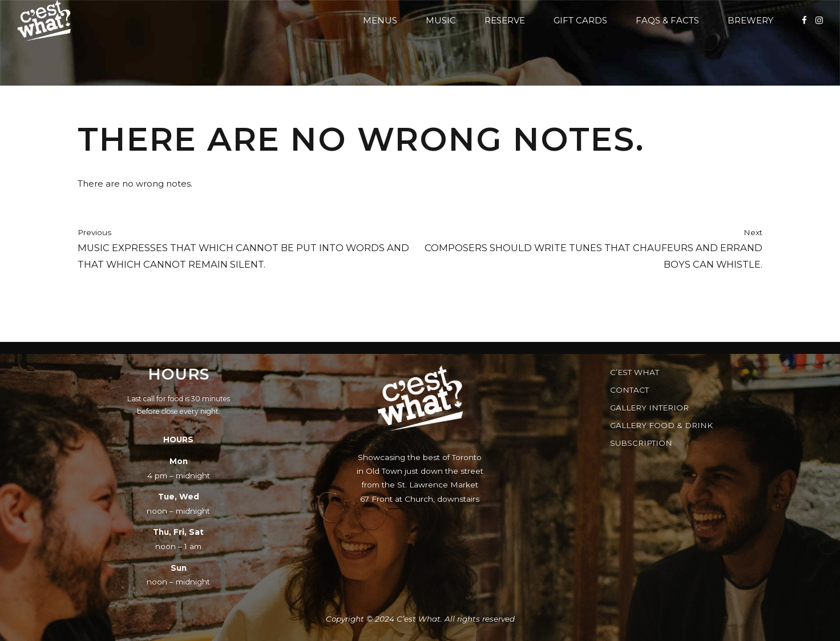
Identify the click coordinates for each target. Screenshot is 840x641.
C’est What (635, 372)
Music (441, 20)
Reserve (505, 20)
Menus (380, 20)
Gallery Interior (649, 408)
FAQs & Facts (667, 20)
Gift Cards (580, 20)
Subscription (641, 443)
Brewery (750, 20)
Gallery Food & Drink (661, 425)
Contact (629, 390)
